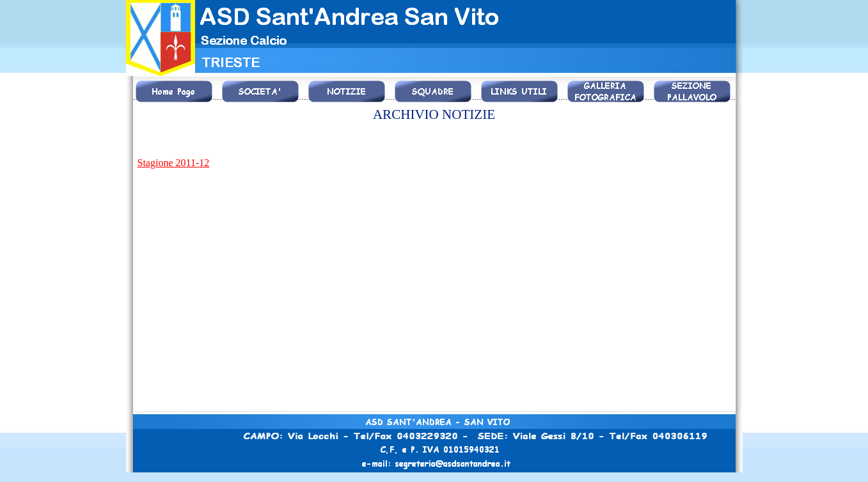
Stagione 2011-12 (174, 163)
